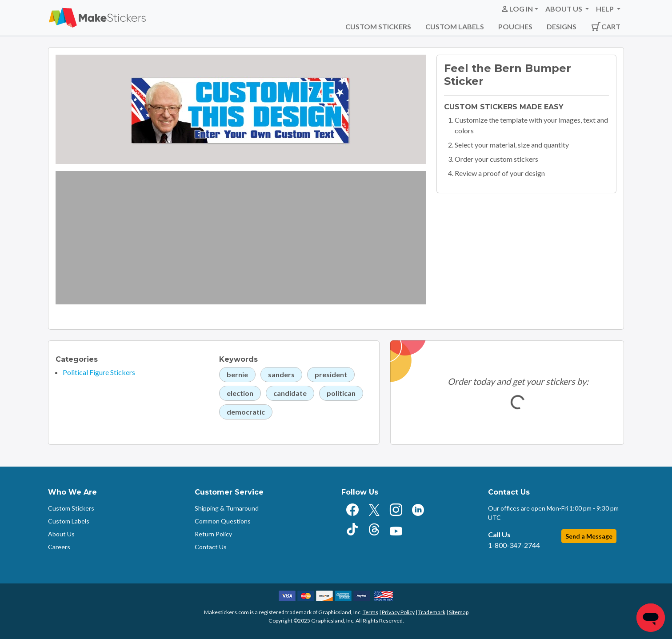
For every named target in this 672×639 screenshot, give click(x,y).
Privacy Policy (398, 612)
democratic (246, 412)
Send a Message (589, 536)
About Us (61, 534)
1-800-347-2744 (514, 545)
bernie (237, 374)
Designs (562, 26)
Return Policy (213, 534)
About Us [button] (564, 9)
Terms (370, 612)
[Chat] (651, 618)
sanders (281, 374)
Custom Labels (455, 26)
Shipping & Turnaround (227, 508)
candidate (290, 393)
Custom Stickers (378, 26)
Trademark (432, 612)
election (240, 393)
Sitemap (459, 612)
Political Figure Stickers (99, 372)
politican (341, 393)
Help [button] (606, 9)
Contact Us (211, 547)
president (331, 374)
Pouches (515, 26)
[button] (519, 9)
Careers (59, 547)
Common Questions (223, 521)
